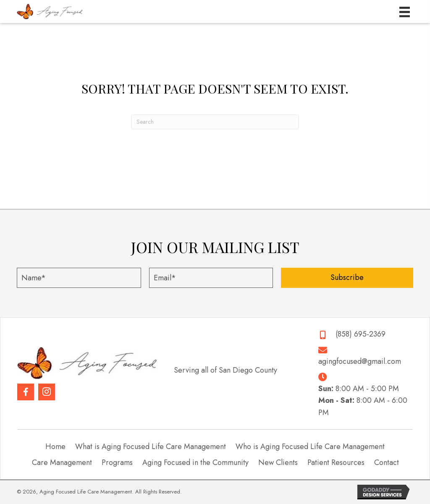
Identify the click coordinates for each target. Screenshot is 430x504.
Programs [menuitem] (117, 462)
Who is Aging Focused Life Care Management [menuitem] (310, 447)
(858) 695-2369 (361, 334)
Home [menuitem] (55, 447)
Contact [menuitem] (387, 462)
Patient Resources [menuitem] (336, 462)
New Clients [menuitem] (278, 462)
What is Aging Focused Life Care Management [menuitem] (151, 447)
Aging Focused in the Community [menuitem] (195, 462)
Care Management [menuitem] (62, 462)
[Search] (215, 122)
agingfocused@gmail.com (360, 361)
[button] (347, 278)
